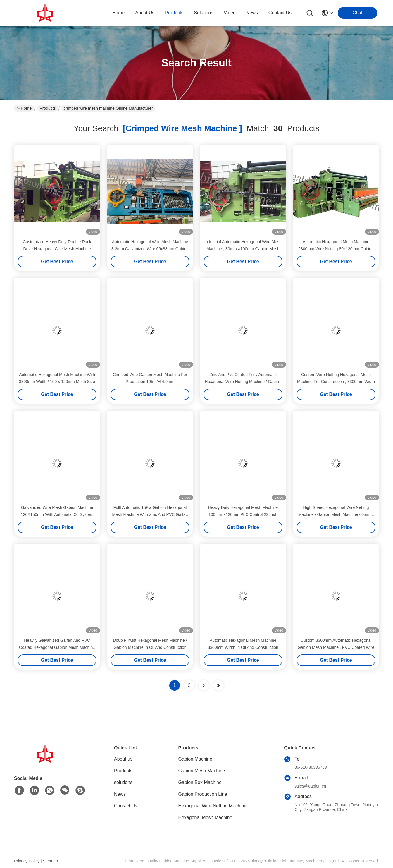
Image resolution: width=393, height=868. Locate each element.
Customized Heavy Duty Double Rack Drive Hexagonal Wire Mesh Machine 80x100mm (57, 249)
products (174, 13)
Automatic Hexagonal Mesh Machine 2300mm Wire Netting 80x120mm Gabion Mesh (336, 249)
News (120, 794)
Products (48, 108)
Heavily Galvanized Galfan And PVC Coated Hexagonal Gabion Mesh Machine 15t (57, 647)
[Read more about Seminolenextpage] (204, 685)
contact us (280, 13)
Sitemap (50, 861)
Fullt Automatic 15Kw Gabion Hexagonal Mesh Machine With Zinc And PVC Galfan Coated (150, 514)
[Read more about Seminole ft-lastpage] (218, 685)
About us (123, 759)
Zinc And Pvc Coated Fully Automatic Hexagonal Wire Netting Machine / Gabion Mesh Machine (243, 382)
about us (145, 13)
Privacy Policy (27, 861)
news (252, 13)
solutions (204, 13)
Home (119, 13)
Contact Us (126, 806)
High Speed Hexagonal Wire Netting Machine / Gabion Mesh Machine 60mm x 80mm (336, 514)
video (230, 13)
